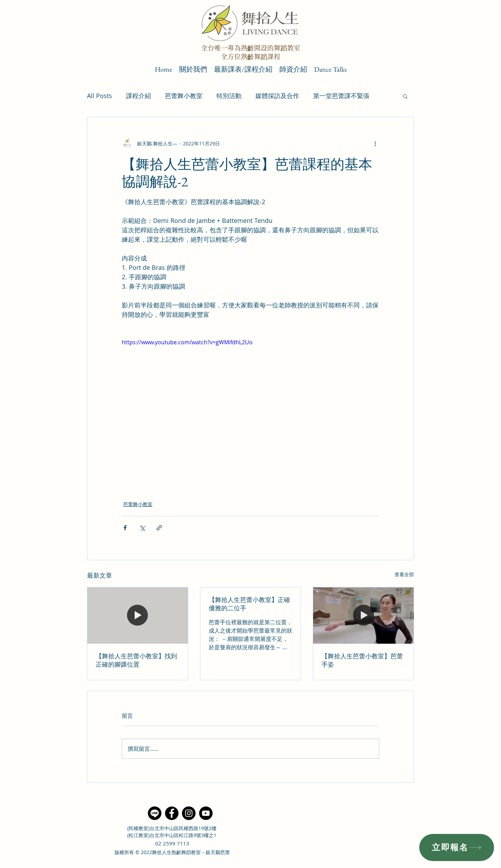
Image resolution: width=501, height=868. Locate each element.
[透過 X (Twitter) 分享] (142, 528)
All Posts (100, 96)
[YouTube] (206, 813)
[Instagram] (189, 813)
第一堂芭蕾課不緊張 (341, 96)
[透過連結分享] (159, 528)
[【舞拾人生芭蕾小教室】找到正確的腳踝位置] (138, 616)
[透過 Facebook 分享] (125, 528)
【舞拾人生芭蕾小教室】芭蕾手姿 (362, 660)
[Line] (155, 813)
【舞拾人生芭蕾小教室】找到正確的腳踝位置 (136, 660)
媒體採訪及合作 (277, 96)
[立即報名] (457, 847)
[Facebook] (172, 813)
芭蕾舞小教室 (184, 96)
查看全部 (404, 574)
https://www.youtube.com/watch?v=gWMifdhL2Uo (187, 342)
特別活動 (229, 96)
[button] (405, 96)
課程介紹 (138, 96)
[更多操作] (375, 144)
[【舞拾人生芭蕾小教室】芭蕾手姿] (363, 616)
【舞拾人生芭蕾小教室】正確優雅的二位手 (249, 604)
